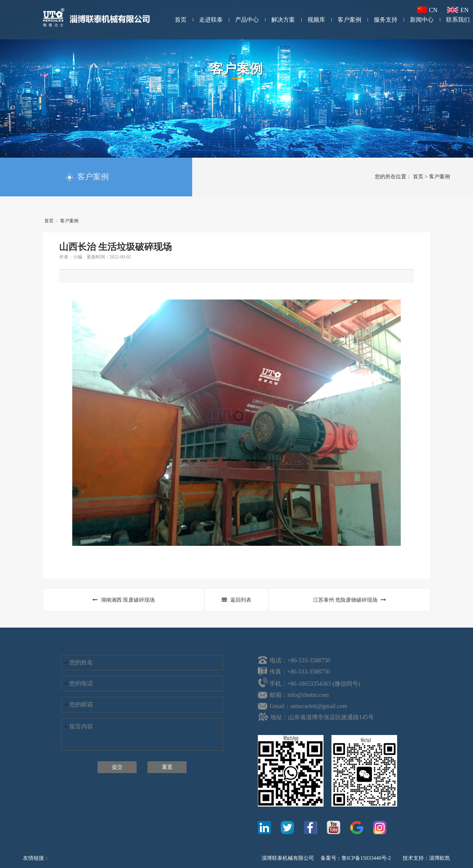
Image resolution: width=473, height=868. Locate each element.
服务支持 (386, 20)
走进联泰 (211, 20)
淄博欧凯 (439, 858)
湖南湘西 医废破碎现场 (124, 600)
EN (458, 10)
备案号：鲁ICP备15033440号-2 (356, 858)
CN (428, 10)
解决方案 (283, 20)
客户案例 (349, 20)
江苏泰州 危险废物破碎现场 (349, 600)
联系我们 (458, 20)
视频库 (316, 20)
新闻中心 (422, 20)
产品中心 (247, 20)
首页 (181, 20)
